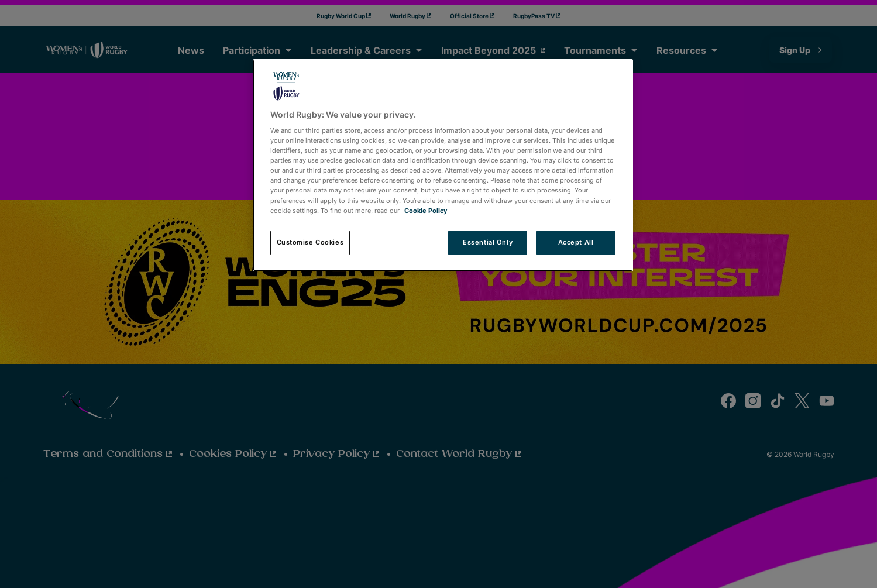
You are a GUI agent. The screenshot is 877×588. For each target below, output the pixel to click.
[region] (443, 165)
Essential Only (488, 242)
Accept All (576, 242)
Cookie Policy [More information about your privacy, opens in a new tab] (426, 211)
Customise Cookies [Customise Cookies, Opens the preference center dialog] (310, 242)
